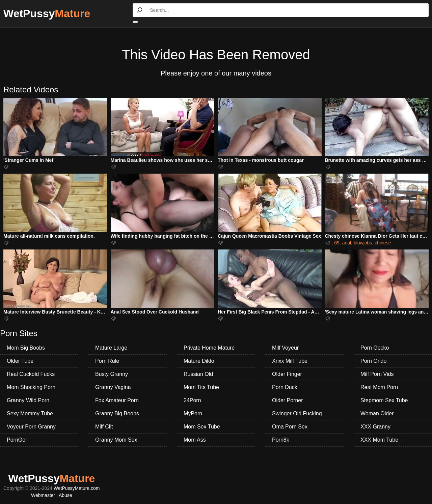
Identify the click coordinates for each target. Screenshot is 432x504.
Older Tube (20, 361)
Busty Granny (112, 374)
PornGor (17, 440)
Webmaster (43, 495)
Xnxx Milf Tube (290, 361)
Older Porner (288, 400)
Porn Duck (285, 387)
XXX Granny (375, 427)
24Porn (192, 400)
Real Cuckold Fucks (31, 374)
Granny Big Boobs (117, 413)
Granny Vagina (113, 387)
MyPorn (193, 413)
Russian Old (198, 374)
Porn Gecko (375, 348)
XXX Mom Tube (379, 440)
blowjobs (363, 243)
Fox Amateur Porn (117, 400)
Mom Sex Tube (202, 427)
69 (337, 243)
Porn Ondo (373, 361)
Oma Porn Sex (290, 427)
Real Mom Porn (379, 387)
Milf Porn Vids (377, 374)
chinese (383, 243)
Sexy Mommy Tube (30, 413)
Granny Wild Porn (28, 400)
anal (347, 243)
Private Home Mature (209, 348)
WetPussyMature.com (77, 488)
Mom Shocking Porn (31, 387)
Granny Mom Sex (116, 440)
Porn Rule (107, 361)
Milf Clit (104, 427)
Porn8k (281, 440)
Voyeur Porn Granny (31, 427)
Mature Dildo (199, 361)
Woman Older (377, 413)
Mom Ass (195, 440)
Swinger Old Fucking (297, 413)
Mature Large (111, 348)
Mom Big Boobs (26, 348)
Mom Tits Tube (201, 387)
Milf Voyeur (285, 348)
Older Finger (287, 374)
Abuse (65, 495)
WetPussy (47, 13)
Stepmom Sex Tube (384, 400)
